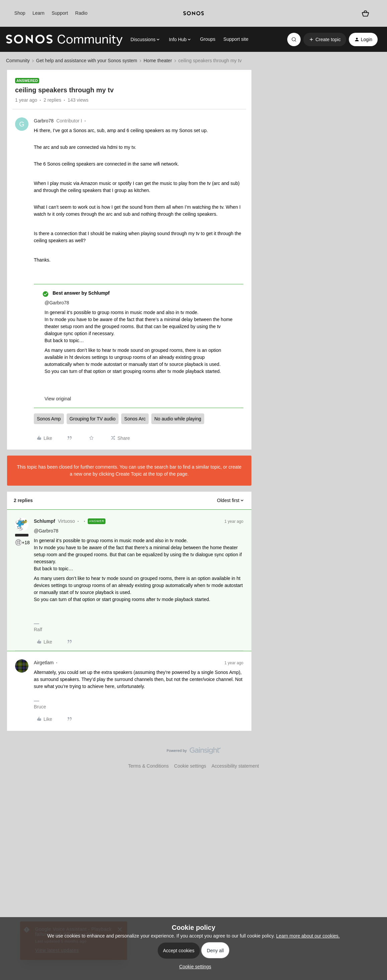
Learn (38, 13)
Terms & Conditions (148, 766)
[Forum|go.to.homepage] (64, 39)
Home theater (158, 61)
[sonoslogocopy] (193, 13)
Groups (208, 39)
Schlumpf (45, 521)
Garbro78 (44, 121)
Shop (20, 13)
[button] (325, 39)
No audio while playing (178, 419)
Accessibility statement (235, 766)
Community (18, 61)
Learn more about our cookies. (308, 936)
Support (60, 13)
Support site (236, 39)
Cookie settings (190, 766)
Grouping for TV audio (93, 419)
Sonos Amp (49, 419)
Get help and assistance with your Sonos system (87, 61)
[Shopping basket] (366, 13)
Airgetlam (44, 663)
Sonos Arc (135, 419)
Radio (82, 13)
